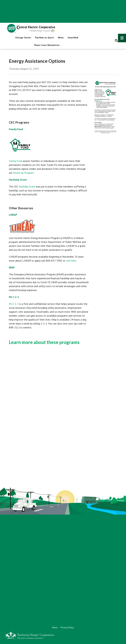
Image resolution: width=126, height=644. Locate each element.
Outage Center (23, 38)
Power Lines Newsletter (47, 45)
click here (71, 261)
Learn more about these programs (44, 342)
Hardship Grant (27, 186)
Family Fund (16, 161)
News (61, 38)
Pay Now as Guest (44, 38)
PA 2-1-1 (14, 304)
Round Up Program (23, 173)
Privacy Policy (67, 627)
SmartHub (73, 38)
